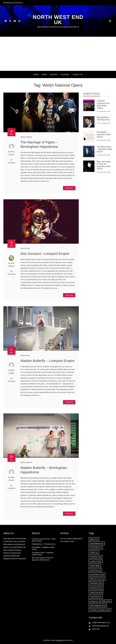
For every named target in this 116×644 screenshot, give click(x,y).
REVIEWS (54, 74)
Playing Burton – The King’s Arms (44, 544)
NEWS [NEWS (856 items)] (95, 566)
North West (26, 248)
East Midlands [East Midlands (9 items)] (97, 543)
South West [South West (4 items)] (96, 597)
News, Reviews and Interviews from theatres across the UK (58, 27)
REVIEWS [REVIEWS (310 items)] (96, 583)
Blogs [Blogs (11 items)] (94, 539)
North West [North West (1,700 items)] (97, 574)
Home (36, 74)
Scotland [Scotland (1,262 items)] (96, 588)
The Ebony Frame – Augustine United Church (104, 149)
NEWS (44, 74)
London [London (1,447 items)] (96, 561)
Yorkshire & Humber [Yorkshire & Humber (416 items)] (100, 610)
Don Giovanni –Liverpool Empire (45, 254)
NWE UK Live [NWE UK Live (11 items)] (97, 579)
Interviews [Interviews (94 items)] (96, 557)
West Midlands (27, 137)
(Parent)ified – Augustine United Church (104, 134)
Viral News (59, 640)
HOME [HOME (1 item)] (94, 552)
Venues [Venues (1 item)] (94, 601)
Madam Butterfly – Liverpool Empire (48, 361)
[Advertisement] (58, 54)
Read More (69, 188)
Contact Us (77, 74)
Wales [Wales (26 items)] (106, 601)
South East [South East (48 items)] (96, 592)
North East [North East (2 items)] (95, 570)
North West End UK (58, 20)
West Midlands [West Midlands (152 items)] (98, 606)
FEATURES (65, 74)
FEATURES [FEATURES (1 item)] (96, 548)
